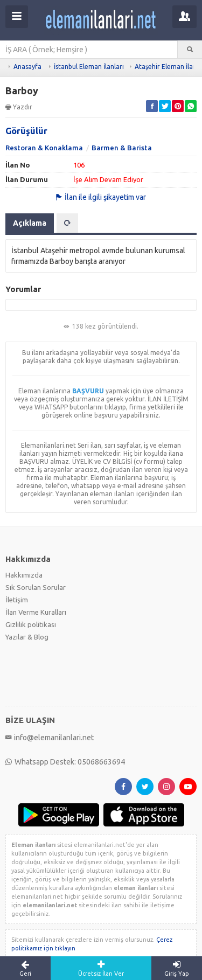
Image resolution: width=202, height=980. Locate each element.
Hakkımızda (24, 575)
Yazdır (19, 107)
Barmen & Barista (122, 148)
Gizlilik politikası (31, 624)
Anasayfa (27, 67)
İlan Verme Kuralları (36, 612)
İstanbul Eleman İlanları (89, 67)
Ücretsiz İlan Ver (101, 968)
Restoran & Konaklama (44, 148)
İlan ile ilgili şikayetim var (101, 197)
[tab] (67, 223)
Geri (25, 968)
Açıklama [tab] (30, 223)
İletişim (17, 600)
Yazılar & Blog (27, 637)
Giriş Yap (177, 968)
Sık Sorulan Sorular (36, 587)
